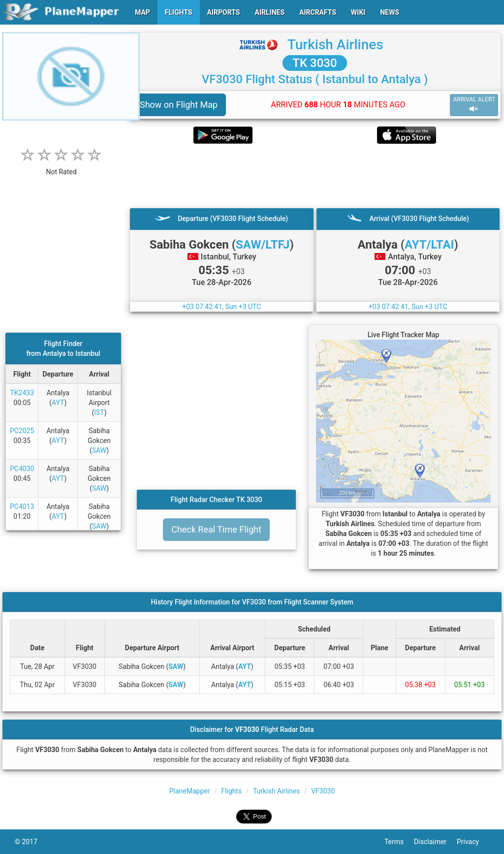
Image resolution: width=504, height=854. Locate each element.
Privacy (473, 842)
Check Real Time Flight (216, 529)
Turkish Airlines (335, 45)
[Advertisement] (315, 176)
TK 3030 (315, 63)
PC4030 (22, 469)
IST (99, 412)
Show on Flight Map (179, 105)
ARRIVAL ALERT (474, 105)
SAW (99, 450)
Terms (399, 842)
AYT (58, 403)
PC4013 (22, 506)
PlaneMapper (190, 791)
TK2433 (22, 393)
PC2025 (22, 431)
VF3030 (323, 791)
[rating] (62, 167)
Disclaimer (435, 842)
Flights (231, 791)
